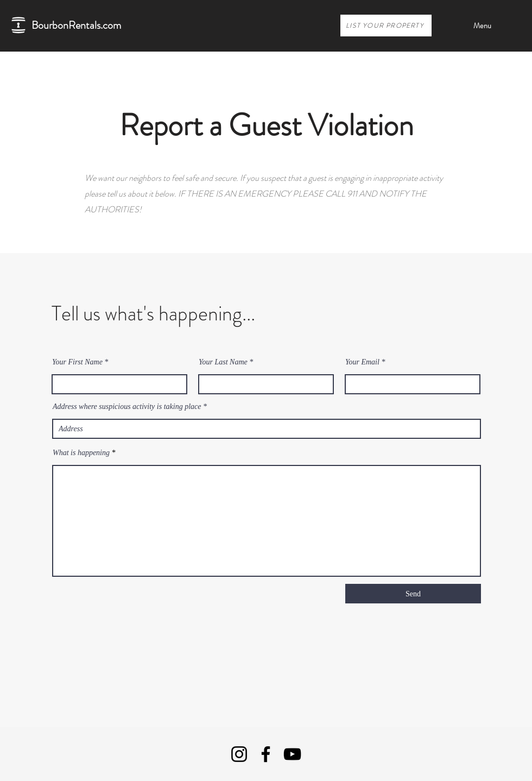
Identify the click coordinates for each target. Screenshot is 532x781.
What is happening (81, 453)
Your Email (362, 362)
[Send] (413, 594)
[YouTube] (292, 754)
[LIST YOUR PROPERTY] (386, 26)
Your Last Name (223, 362)
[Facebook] (266, 754)
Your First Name (77, 362)
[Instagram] (239, 754)
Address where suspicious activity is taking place (127, 407)
